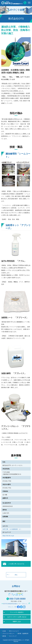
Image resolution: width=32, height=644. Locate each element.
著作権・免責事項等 (23, 634)
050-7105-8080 (17, 599)
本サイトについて (14, 631)
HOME (4, 631)
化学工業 (5, 529)
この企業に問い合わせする (16, 564)
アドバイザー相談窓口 (17, 612)
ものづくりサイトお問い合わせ (17, 617)
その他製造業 (14, 529)
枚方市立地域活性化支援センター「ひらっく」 (16, 604)
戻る (16, 575)
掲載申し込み (17, 622)
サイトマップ (13, 636)
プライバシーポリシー (8, 634)
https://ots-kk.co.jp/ (8, 536)
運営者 (4, 636)
